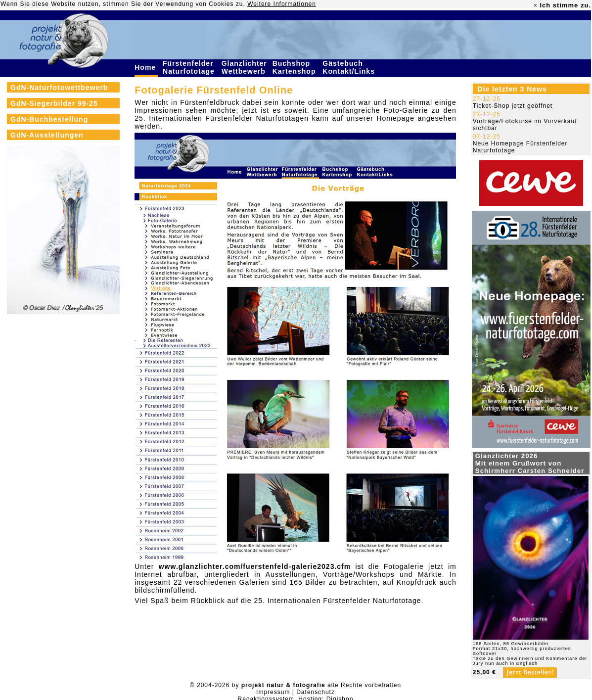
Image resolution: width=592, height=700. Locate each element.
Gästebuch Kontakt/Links (350, 67)
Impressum (273, 692)
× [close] (536, 5)
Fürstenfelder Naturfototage (190, 67)
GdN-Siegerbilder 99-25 (54, 103)
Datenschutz (316, 692)
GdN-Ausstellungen (47, 135)
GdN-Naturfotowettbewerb (59, 88)
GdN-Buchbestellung (49, 119)
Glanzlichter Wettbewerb (245, 67)
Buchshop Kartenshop (296, 67)
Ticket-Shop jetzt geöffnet (513, 106)
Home (146, 67)
